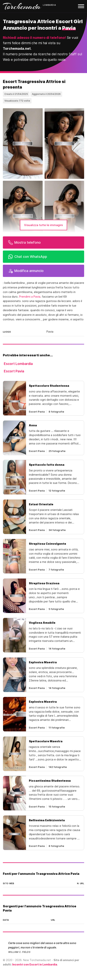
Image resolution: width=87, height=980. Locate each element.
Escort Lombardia (18, 364)
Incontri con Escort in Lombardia (35, 964)
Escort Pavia (14, 371)
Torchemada (22, 6)
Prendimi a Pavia (30, 297)
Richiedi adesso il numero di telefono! (34, 38)
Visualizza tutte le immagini (43, 225)
